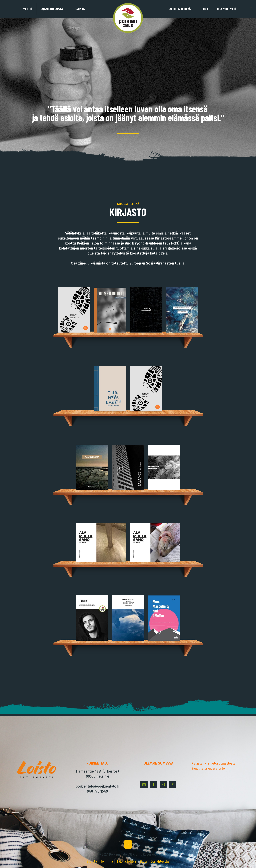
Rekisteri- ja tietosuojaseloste (213, 763)
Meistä (92, 861)
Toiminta (107, 861)
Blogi (143, 861)
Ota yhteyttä (160, 861)
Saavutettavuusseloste (208, 768)
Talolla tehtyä (126, 861)
